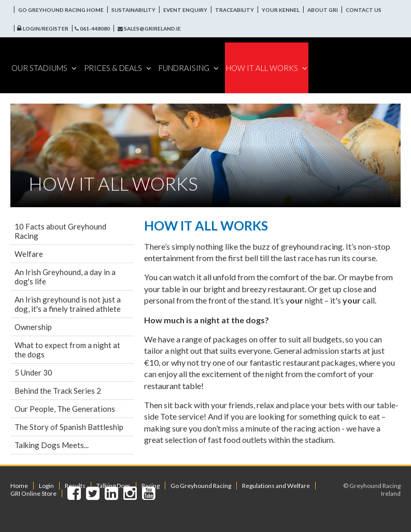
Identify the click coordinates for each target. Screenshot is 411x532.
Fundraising (189, 68)
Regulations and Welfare (276, 486)
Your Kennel (281, 10)
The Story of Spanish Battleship (69, 427)
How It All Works (267, 68)
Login (46, 486)
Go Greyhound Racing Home (61, 10)
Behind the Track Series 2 (58, 391)
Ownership (33, 327)
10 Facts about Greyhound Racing (60, 231)
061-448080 (92, 28)
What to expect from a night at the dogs (67, 350)
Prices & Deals (118, 68)
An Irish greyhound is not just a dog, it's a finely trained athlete (68, 304)
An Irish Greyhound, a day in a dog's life (65, 277)
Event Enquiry (185, 10)
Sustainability (133, 10)
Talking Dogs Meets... (52, 445)
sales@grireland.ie (149, 28)
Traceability (235, 10)
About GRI (323, 10)
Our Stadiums (44, 68)
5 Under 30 (33, 372)
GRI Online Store (33, 493)
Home (19, 486)
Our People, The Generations (65, 409)
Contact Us (364, 10)
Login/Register (46, 28)
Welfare (29, 254)
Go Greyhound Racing (201, 486)
